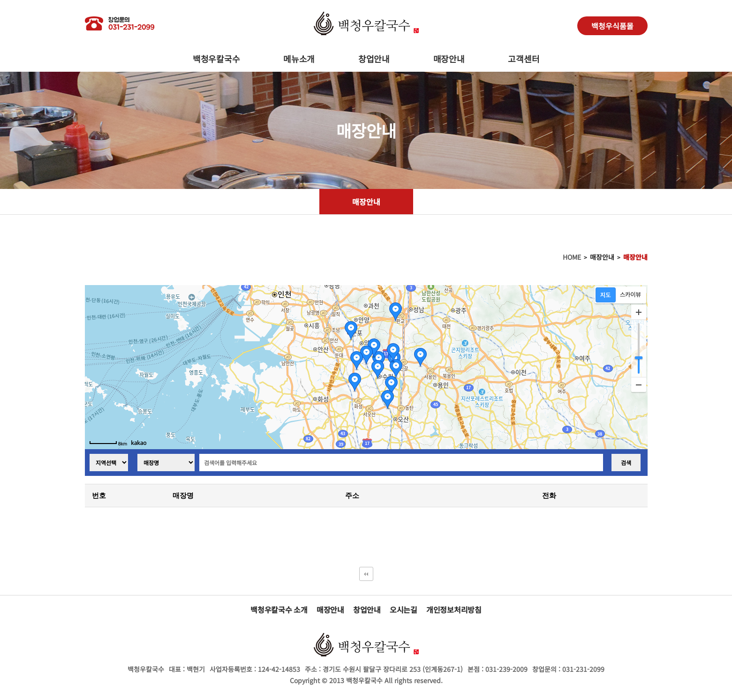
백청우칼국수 (216, 59)
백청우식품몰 (612, 26)
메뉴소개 (299, 59)
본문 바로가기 (0, 0)
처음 (366, 574)
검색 (626, 463)
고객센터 (524, 59)
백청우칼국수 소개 (279, 610)
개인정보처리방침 (454, 610)
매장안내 (449, 59)
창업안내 (374, 59)
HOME (572, 257)
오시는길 (404, 610)
